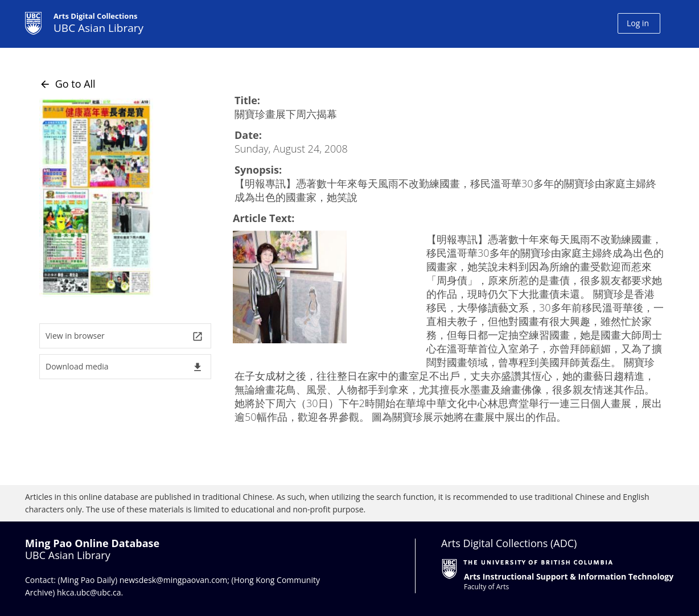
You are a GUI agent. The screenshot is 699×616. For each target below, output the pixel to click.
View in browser (124, 336)
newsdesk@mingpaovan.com (174, 580)
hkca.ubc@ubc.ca (89, 592)
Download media (124, 367)
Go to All (67, 84)
